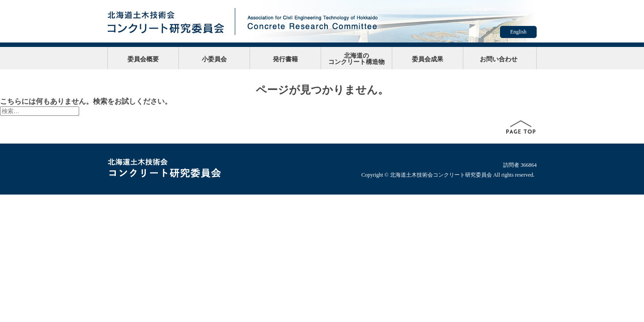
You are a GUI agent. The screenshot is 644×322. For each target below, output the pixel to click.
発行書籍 (285, 59)
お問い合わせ (499, 59)
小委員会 (214, 59)
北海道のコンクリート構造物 (356, 59)
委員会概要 (143, 59)
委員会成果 (428, 59)
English (519, 32)
